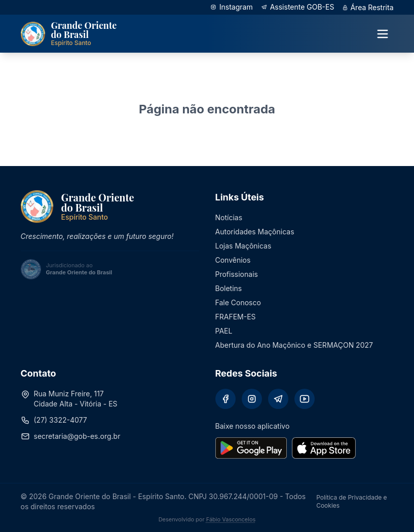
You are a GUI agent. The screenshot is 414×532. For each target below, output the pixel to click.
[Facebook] (225, 399)
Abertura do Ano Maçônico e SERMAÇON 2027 (294, 345)
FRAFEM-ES (236, 317)
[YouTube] (305, 399)
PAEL (224, 331)
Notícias (229, 217)
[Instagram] (252, 399)
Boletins (229, 288)
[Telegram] (278, 399)
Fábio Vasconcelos (231, 519)
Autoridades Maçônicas (255, 232)
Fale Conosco (238, 302)
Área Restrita (368, 7)
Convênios (233, 260)
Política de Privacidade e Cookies (351, 501)
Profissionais (237, 274)
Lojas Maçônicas (243, 246)
